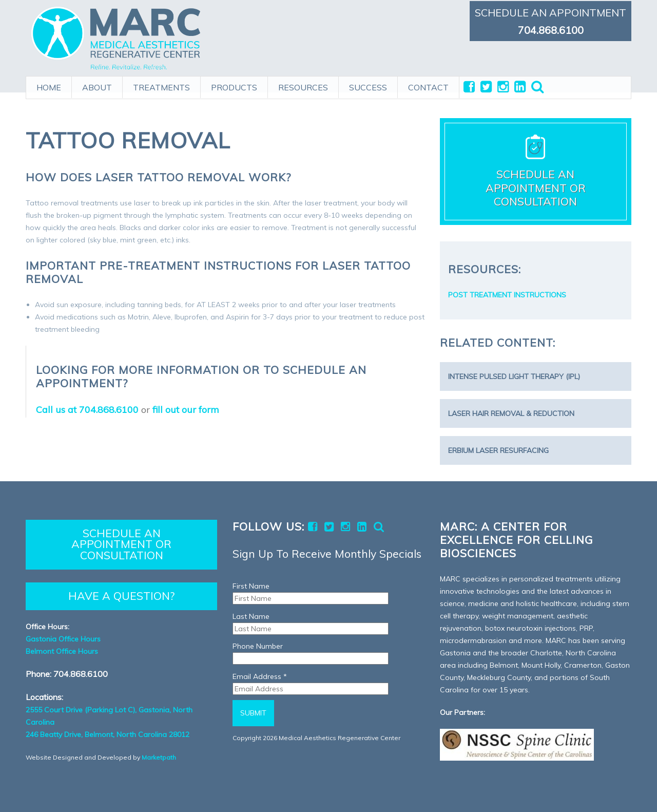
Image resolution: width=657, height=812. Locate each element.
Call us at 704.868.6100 (87, 410)
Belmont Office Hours (62, 651)
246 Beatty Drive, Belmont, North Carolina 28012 (108, 734)
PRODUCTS (234, 86)
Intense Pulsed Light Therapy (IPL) (514, 376)
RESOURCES (303, 86)
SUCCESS (368, 86)
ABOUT (97, 86)
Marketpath (159, 757)
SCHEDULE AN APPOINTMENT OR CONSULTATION (121, 544)
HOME (49, 86)
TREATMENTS (161, 86)
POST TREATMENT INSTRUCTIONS (507, 295)
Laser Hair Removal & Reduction (511, 413)
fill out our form (186, 410)
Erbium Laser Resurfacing (498, 450)
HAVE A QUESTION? (121, 596)
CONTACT (428, 86)
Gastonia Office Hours (63, 639)
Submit (253, 713)
